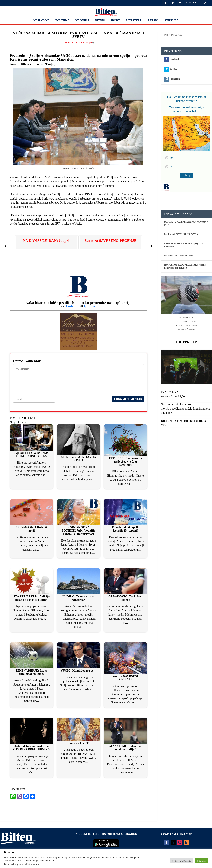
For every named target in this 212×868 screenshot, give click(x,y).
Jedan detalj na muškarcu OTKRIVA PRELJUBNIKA (32, 748)
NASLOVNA (42, 21)
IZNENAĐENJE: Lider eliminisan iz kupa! (32, 672)
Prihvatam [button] (202, 861)
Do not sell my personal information (21, 864)
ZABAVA (153, 21)
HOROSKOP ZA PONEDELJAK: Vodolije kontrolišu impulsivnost (79, 531)
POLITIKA (62, 21)
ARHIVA (84, 43)
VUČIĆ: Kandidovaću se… (79, 671)
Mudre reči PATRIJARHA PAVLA (78, 459)
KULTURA (172, 21)
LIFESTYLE (134, 21)
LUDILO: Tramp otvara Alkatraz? (78, 598)
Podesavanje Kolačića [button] (182, 861)
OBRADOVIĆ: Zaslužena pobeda (125, 598)
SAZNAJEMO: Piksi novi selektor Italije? (126, 748)
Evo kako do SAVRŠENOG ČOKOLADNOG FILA (32, 454)
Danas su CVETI (78, 743)
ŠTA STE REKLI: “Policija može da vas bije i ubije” (32, 598)
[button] (6, 246)
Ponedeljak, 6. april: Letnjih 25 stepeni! (125, 529)
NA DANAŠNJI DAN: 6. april (47, 240)
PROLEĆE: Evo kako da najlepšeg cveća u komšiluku (126, 462)
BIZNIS (100, 21)
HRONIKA (82, 21)
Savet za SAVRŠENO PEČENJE (111, 240)
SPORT (115, 21)
